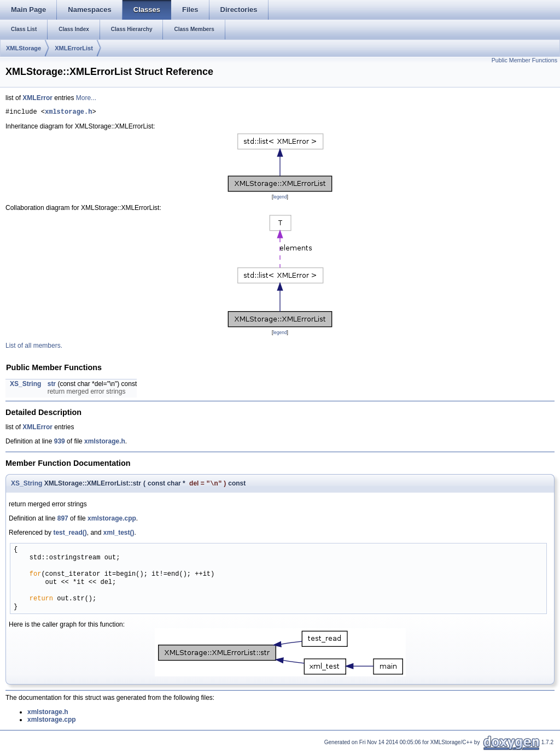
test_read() (70, 535)
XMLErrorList (74, 48)
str (52, 385)
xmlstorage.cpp (112, 521)
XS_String (25, 385)
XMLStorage (24, 48)
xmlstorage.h (68, 113)
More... (86, 98)
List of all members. (34, 347)
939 (60, 443)
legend (280, 198)
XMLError (37, 98)
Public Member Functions (524, 60)
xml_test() (119, 535)
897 (63, 521)
